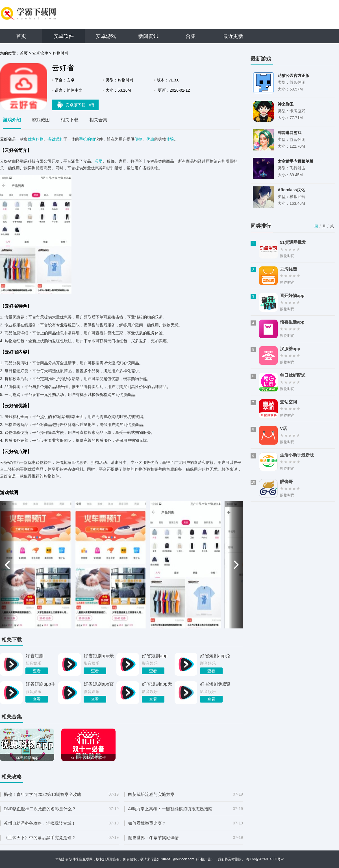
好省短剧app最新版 (99, 656)
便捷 (138, 139)
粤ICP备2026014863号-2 (265, 859)
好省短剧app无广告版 (157, 684)
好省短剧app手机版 (40, 684)
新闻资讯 (148, 36)
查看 (37, 671)
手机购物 (87, 139)
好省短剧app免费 (215, 656)
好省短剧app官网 (99, 684)
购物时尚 (60, 53)
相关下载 (69, 120)
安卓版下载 (75, 105)
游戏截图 (41, 120)
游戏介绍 (12, 120)
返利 (59, 139)
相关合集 (98, 120)
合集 (191, 36)
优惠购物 (36, 139)
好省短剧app (155, 656)
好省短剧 (34, 656)
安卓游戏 (106, 36)
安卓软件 (64, 36)
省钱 (51, 139)
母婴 (99, 161)
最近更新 (233, 36)
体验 (170, 139)
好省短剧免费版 (215, 684)
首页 (21, 36)
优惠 (150, 139)
